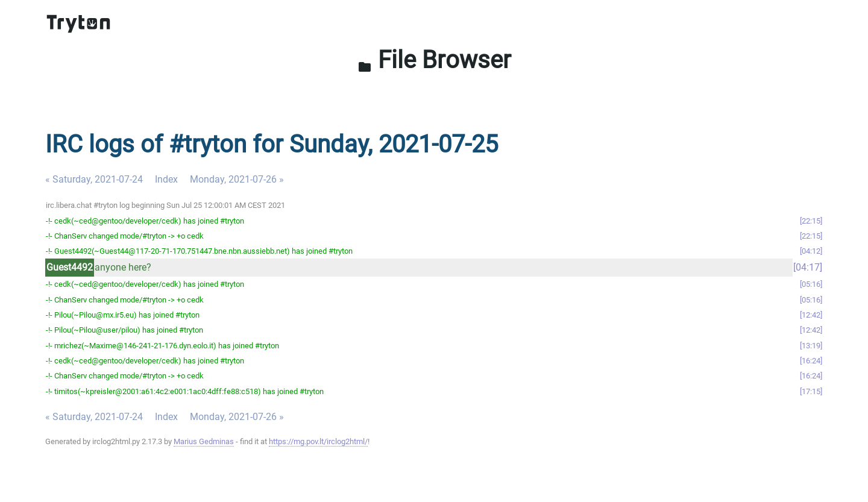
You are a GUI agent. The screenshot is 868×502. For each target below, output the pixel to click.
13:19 (811, 346)
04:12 (811, 251)
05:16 (811, 284)
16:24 (811, 361)
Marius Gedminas (204, 441)
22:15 (811, 221)
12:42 (811, 315)
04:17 (808, 267)
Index (166, 179)
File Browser (434, 60)
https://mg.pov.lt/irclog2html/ (318, 441)
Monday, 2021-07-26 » (237, 179)
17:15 (811, 391)
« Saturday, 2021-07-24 (94, 179)
